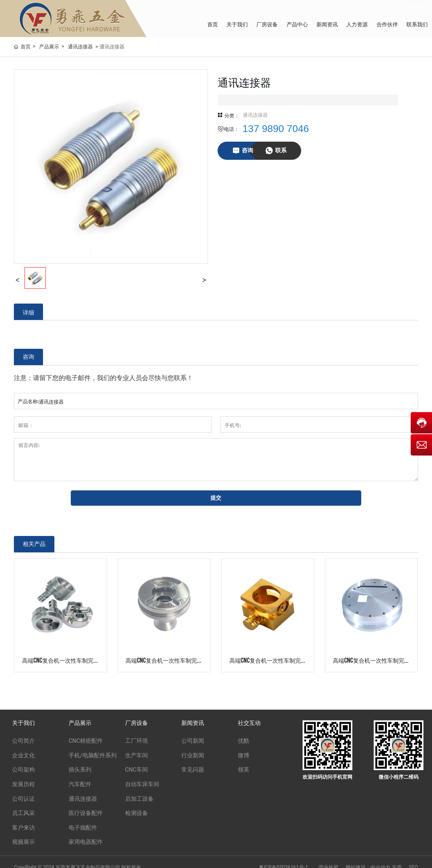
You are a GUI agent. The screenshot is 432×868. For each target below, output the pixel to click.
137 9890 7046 (276, 129)
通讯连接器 (80, 47)
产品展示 (49, 47)
